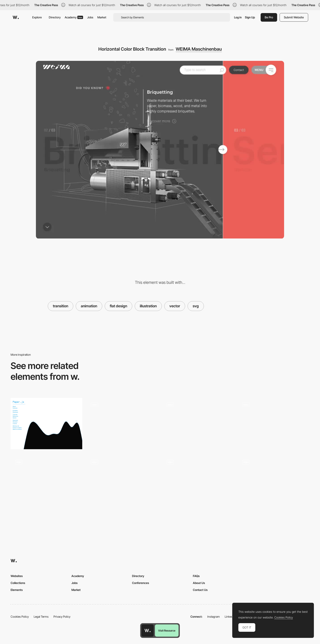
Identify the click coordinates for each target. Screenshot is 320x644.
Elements (17, 590)
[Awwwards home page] (148, 631)
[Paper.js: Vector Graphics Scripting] (46, 424)
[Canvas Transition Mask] (274, 424)
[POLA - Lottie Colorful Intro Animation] (198, 424)
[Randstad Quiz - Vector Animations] (122, 423)
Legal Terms (41, 617)
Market (102, 17)
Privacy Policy (62, 617)
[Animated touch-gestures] (46, 481)
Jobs (90, 17)
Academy (74, 17)
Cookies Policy (20, 617)
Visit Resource (167, 631)
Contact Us (200, 590)
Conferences (141, 583)
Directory (55, 17)
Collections (18, 583)
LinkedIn (230, 617)
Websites (17, 576)
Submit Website (294, 17)
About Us (199, 583)
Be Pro (269, 17)
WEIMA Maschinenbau (199, 49)
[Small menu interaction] (122, 481)
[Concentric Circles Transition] (198, 481)
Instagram (214, 617)
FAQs (196, 576)
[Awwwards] (16, 17)
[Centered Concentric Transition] (274, 481)
